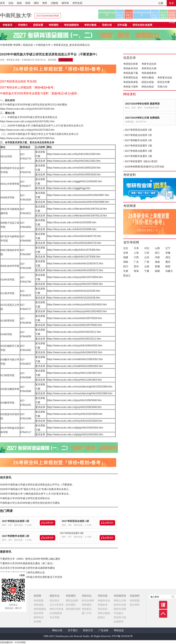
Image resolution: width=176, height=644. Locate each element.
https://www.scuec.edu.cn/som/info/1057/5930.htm (74, 325)
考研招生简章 (131, 64)
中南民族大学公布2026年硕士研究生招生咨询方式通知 (30, 503)
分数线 (54, 3)
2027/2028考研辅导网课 (48, 16)
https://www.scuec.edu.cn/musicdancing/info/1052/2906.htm (80, 387)
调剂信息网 (72, 601)
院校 (19, 3)
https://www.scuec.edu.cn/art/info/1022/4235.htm (74, 291)
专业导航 (55, 617)
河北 (147, 248)
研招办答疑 (148, 82)
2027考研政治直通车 (155, 15)
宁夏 (147, 271)
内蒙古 (169, 271)
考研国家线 (40, 609)
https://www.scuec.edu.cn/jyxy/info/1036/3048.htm (74, 400)
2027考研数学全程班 (129, 15)
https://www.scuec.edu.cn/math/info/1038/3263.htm (75, 366)
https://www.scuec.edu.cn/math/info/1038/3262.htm (75, 359)
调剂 (36, 3)
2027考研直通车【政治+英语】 (142, 161)
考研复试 (87, 609)
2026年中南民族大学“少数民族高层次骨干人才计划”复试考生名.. (35, 494)
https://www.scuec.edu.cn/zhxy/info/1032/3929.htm (75, 421)
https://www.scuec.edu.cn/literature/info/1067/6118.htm (77, 209)
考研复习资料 (131, 87)
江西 (136, 257)
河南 (157, 257)
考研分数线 (148, 78)
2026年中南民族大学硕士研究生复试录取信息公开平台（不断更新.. (37, 485)
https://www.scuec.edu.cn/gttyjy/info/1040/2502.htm (75, 428)
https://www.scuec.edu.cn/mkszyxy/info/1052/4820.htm (77, 304)
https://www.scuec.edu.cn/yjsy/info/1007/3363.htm (27, 130)
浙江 (157, 253)
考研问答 (103, 596)
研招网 (37, 596)
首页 (2, 3)
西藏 (157, 266)
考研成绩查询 (149, 73)
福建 (126, 257)
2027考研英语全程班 (107, 14)
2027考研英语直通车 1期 (138, 146)
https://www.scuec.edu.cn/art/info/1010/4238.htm (74, 298)
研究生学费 (164, 82)
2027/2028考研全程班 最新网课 (142, 104)
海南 (157, 262)
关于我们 (73, 630)
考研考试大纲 (149, 68)
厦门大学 (87, 613)
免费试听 (49, 523)
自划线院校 (56, 613)
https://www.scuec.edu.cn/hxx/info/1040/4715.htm (74, 236)
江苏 (147, 253)
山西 (157, 248)
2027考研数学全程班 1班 (16, 536)
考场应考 (103, 605)
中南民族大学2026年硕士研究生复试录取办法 (25, 498)
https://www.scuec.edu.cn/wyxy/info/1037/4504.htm (75, 277)
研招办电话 (148, 87)
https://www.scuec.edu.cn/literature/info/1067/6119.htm (77, 216)
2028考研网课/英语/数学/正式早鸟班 (172, 15)
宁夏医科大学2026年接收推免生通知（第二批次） (27, 563)
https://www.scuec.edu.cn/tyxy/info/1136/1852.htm (74, 373)
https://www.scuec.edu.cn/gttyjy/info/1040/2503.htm (75, 434)
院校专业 (55, 596)
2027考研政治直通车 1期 (138, 151)
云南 (147, 266)
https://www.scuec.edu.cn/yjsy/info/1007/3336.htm (27, 109)
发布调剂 (71, 605)
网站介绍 (57, 630)
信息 (11, 3)
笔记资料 (135, 605)
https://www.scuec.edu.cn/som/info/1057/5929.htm (74, 318)
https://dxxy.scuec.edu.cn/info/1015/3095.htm (72, 222)
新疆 (157, 271)
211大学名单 (57, 605)
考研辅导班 (120, 596)
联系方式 (88, 630)
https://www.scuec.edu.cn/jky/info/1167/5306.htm (74, 250)
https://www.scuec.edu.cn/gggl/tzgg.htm (69, 188)
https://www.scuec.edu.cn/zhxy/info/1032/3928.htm (75, 414)
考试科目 (103, 609)
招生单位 (55, 601)
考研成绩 (39, 605)
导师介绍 (107, 25)
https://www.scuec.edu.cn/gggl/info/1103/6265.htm (74, 181)
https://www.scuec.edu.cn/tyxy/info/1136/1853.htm (74, 380)
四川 (126, 266)
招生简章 (39, 613)
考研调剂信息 (131, 78)
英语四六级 (120, 617)
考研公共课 (120, 601)
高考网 (37, 622)
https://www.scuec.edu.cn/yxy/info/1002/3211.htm (74, 332)
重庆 (168, 262)
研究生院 (77, 3)
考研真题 (39, 601)
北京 (126, 248)
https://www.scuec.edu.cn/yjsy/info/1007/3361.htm (27, 121)
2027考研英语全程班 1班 (75, 521)
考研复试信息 (165, 78)
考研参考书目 (131, 68)
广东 (136, 262)
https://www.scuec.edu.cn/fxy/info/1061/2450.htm (74, 154)
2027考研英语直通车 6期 (72, 533)
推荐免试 (39, 617)
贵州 (136, 266)
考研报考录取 (131, 82)
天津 (136, 248)
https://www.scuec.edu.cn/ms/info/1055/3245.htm (74, 168)
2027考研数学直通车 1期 (138, 156)
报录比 (101, 617)
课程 (163, 605)
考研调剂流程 (73, 609)
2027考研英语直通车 (142, 14)
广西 (147, 262)
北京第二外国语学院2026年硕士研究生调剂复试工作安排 (31, 577)
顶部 (163, 614)
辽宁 (168, 248)
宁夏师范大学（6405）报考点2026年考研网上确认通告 (30, 559)
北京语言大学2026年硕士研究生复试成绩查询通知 (27, 568)
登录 (171, 3)
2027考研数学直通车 (164, 15)
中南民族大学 (16, 15)
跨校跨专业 (104, 601)
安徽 (168, 253)
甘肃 (126, 271)
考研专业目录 (149, 64)
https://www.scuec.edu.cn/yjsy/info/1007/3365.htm (27, 138)
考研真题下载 (131, 73)
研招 (28, 3)
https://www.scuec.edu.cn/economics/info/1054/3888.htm (78, 202)
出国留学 (119, 622)
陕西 (168, 266)
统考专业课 (120, 605)
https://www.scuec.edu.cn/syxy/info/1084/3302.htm (75, 346)
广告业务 (103, 630)
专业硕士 (119, 613)
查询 (173, 597)
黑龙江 (127, 276)
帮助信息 (119, 630)
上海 (136, 253)
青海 (136, 271)
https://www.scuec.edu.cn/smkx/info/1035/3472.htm (75, 263)
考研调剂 (54, 25)
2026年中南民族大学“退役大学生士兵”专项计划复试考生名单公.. (35, 489)
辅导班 (65, 3)
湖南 (126, 262)
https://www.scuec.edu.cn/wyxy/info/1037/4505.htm (75, 284)
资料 (45, 3)
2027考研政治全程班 (120, 15)
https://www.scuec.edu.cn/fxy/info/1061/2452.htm (74, 161)
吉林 (126, 253)
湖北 (168, 257)
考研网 (17, 45)
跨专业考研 (88, 601)
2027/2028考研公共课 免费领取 (142, 118)
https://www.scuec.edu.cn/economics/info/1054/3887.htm (78, 195)
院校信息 (28, 45)
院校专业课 (120, 609)
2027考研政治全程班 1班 (16, 521)
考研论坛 (87, 596)
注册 (161, 3)
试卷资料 (135, 596)
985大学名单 (57, 609)
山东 (147, 257)
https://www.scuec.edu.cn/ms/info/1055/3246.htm (74, 175)
